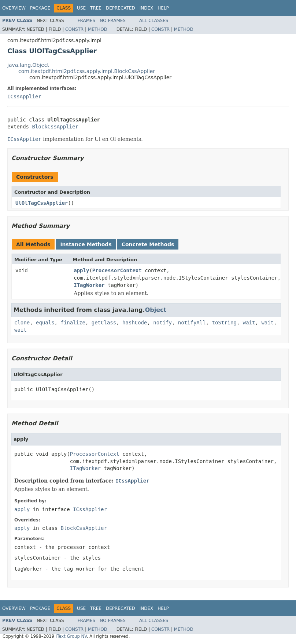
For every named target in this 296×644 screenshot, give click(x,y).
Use (81, 8)
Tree (96, 8)
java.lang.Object (28, 65)
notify (162, 323)
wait (249, 323)
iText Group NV (71, 636)
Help (163, 8)
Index (147, 8)
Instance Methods (86, 244)
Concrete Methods (148, 244)
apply (81, 270)
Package (40, 8)
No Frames (113, 21)
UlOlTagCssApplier (42, 203)
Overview (14, 8)
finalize (73, 323)
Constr (74, 29)
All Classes (154, 21)
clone (22, 323)
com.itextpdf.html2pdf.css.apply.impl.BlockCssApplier (87, 71)
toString (224, 323)
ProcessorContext (117, 270)
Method (98, 29)
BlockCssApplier (55, 127)
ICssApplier (24, 97)
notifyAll (192, 323)
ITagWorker (89, 285)
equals (45, 323)
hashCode (135, 323)
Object (156, 310)
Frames (87, 21)
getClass (104, 323)
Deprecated (121, 8)
